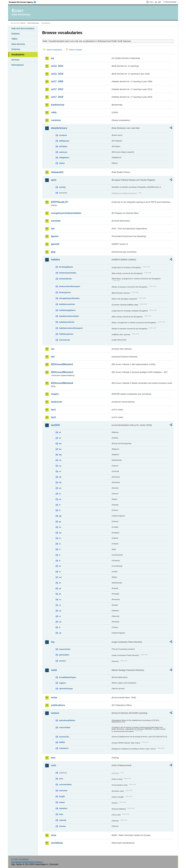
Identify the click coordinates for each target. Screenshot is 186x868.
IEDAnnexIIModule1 (62, 364)
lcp (53, 642)
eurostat (56, 221)
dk (60, 482)
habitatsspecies (66, 334)
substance (64, 748)
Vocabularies (18, 55)
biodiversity (58, 105)
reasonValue (65, 727)
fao (53, 229)
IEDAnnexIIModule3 (62, 372)
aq (53, 58)
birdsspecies (65, 292)
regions (63, 683)
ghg (53, 252)
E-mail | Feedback (20, 859)
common (56, 120)
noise (54, 698)
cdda (54, 112)
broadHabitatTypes (68, 677)
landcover (57, 402)
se (60, 611)
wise (54, 835)
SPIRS (62, 742)
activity (62, 187)
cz (60, 471)
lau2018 (55, 425)
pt (60, 594)
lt (60, 561)
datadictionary (59, 128)
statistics (63, 808)
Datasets (16, 34)
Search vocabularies (54, 50)
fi (60, 505)
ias (53, 349)
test (53, 758)
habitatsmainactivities (69, 316)
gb (60, 516)
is (60, 544)
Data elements (18, 44)
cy (60, 466)
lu (60, 566)
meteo (62, 802)
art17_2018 (57, 97)
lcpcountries (65, 649)
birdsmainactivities (68, 273)
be (60, 449)
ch (60, 460)
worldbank (57, 843)
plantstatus (64, 655)
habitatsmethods (67, 322)
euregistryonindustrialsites (66, 213)
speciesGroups (66, 689)
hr (60, 527)
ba (60, 444)
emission (63, 791)
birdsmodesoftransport (70, 286)
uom (54, 765)
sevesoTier (64, 737)
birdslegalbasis (66, 267)
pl (60, 588)
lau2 (53, 417)
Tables (14, 39)
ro (60, 599)
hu (60, 533)
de (60, 477)
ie (60, 538)
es (60, 499)
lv (60, 572)
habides (56, 260)
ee (60, 488)
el (60, 494)
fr (60, 510)
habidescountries (67, 304)
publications (58, 705)
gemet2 (55, 244)
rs (60, 605)
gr (60, 521)
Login (151, 2)
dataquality (57, 172)
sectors (63, 661)
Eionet (23, 23)
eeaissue (63, 152)
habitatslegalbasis (67, 310)
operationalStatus (67, 720)
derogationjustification (69, 298)
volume (63, 826)
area (61, 779)
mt (60, 577)
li (60, 555)
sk (60, 622)
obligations (64, 158)
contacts (63, 135)
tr (60, 627)
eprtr (54, 180)
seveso (55, 713)
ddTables (63, 146)
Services (15, 60)
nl (60, 583)
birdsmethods (66, 279)
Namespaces (18, 65)
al (60, 432)
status (62, 163)
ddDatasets (64, 141)
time (61, 814)
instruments (65, 340)
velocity (63, 820)
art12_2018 (57, 74)
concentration (66, 784)
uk (60, 633)
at (60, 438)
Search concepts (76, 50)
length (62, 796)
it (60, 549)
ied (53, 357)
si (60, 616)
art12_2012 (57, 66)
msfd (54, 670)
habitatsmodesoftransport (71, 328)
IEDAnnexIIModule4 (62, 383)
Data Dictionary (33, 23)
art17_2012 (57, 89)
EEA (23, 2)
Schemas (16, 49)
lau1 (53, 410)
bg (60, 455)
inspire (55, 394)
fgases (55, 236)
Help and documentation (23, 28)
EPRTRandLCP (60, 202)
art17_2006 (57, 81)
